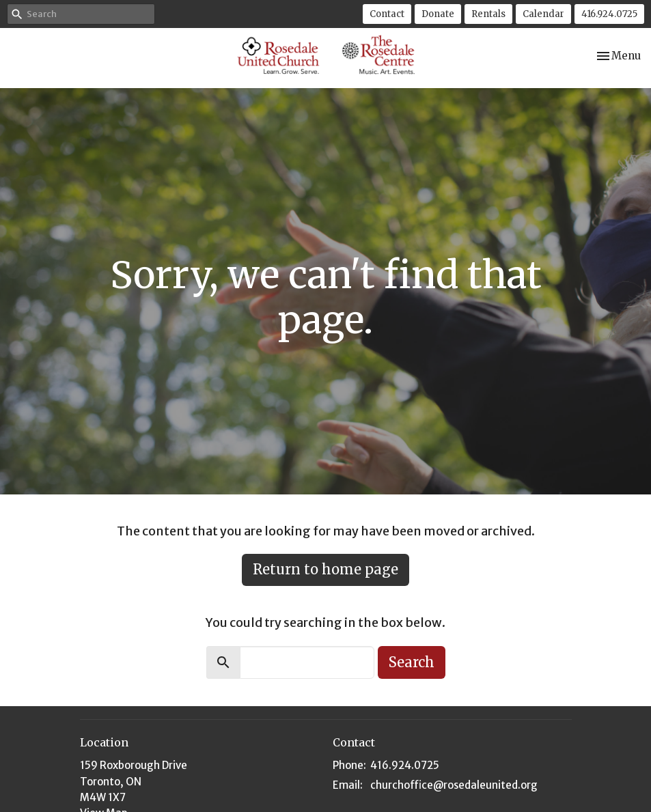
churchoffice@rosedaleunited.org (454, 785)
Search (412, 662)
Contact (387, 14)
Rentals (488, 14)
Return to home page (325, 569)
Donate (438, 14)
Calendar (543, 14)
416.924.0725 (609, 14)
